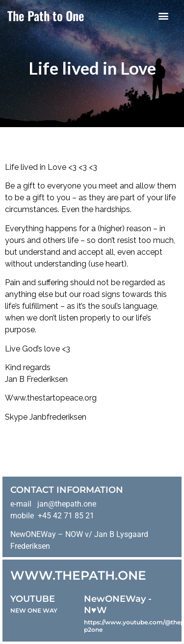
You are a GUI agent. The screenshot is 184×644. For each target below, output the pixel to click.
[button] (163, 15)
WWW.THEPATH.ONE (78, 575)
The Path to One (46, 15)
